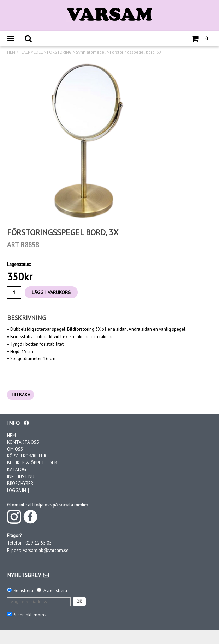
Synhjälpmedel (91, 52)
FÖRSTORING (59, 52)
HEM (11, 52)
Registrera (23, 591)
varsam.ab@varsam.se (46, 550)
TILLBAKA (20, 395)
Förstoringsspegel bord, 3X (136, 52)
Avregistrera (55, 591)
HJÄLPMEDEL (31, 52)
